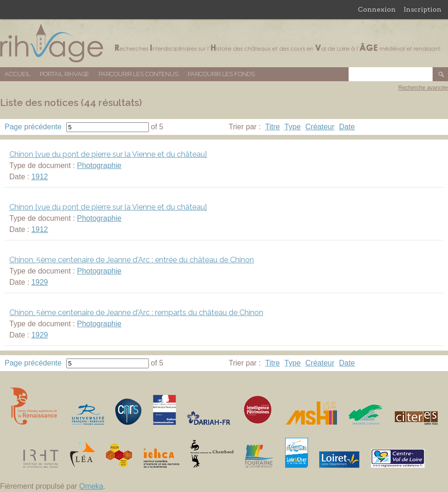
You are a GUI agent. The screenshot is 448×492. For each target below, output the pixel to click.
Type (293, 127)
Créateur (320, 127)
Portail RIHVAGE (64, 74)
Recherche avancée (423, 88)
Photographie (99, 165)
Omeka (91, 486)
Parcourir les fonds (221, 74)
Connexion (377, 9)
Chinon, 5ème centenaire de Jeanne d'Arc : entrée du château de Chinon (132, 260)
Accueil (17, 74)
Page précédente (33, 127)
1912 (40, 177)
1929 (40, 282)
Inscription (423, 9)
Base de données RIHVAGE (224, 43)
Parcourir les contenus (138, 74)
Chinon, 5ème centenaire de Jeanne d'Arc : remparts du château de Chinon (136, 313)
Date (347, 127)
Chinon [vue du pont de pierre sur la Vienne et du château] (108, 154)
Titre (272, 127)
